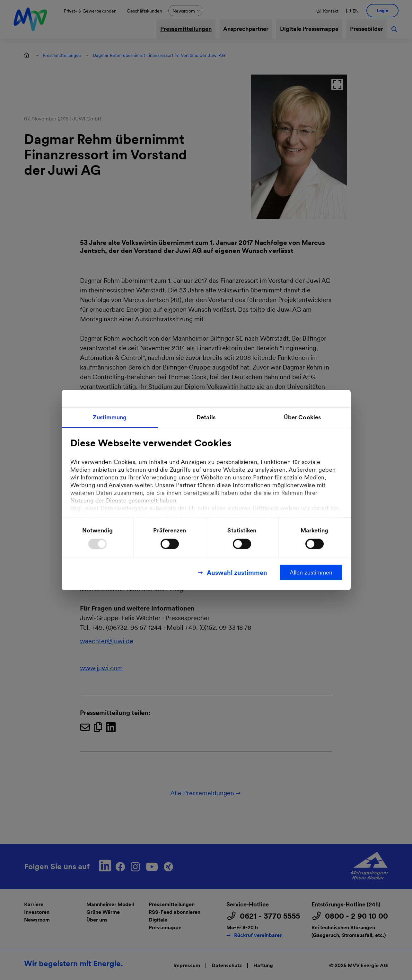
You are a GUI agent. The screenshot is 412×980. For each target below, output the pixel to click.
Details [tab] (206, 417)
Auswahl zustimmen (237, 572)
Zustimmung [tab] (110, 417)
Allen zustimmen (311, 572)
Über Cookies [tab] (302, 417)
